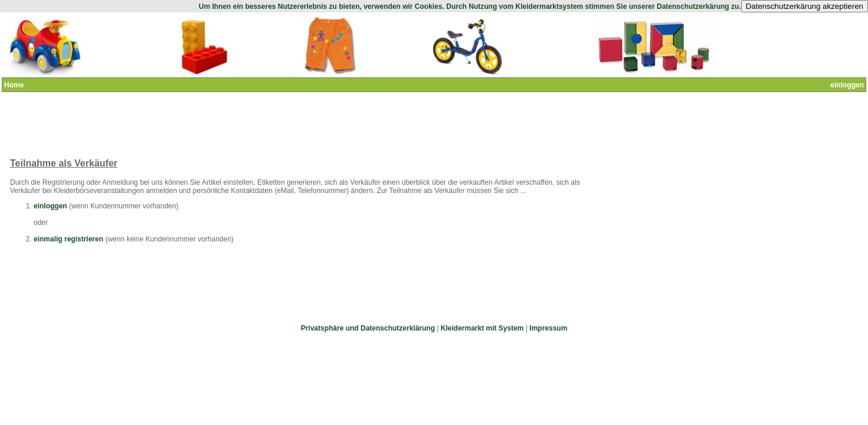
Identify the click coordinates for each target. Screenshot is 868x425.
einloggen (847, 85)
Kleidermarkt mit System (482, 328)
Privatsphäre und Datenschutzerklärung (368, 328)
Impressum (548, 328)
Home (14, 85)
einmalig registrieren (68, 239)
